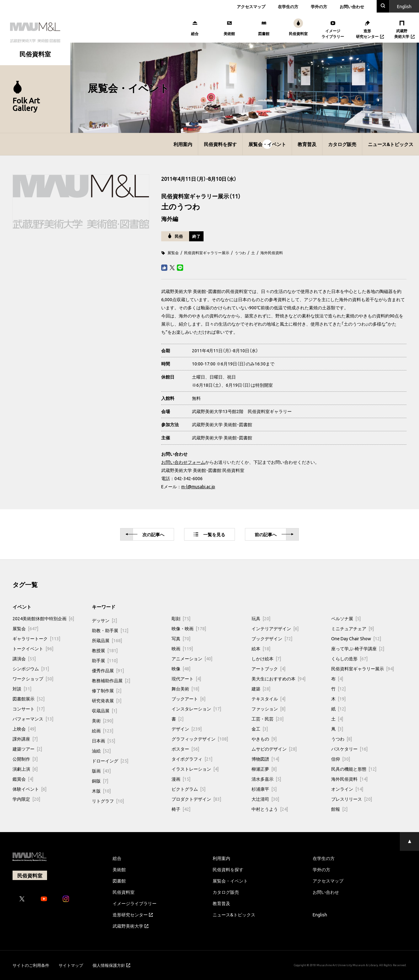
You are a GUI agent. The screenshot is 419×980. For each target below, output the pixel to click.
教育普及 (307, 144)
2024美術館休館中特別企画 (43, 618)
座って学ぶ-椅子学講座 (358, 648)
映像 (181, 668)
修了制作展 (107, 690)
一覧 (209, 534)
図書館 (119, 881)
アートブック (268, 668)
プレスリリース (352, 799)
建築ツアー (27, 749)
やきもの (264, 739)
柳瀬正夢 (264, 769)
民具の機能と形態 (354, 769)
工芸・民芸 (268, 719)
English (320, 914)
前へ (274, 535)
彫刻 (181, 618)
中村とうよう (270, 809)
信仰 (341, 759)
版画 (101, 771)
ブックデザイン (272, 638)
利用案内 (183, 144)
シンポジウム (31, 668)
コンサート (29, 709)
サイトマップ (71, 965)
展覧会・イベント (267, 144)
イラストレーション (195, 769)
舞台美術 (185, 689)
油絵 (101, 751)
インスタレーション (196, 709)
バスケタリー (349, 749)
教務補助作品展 (111, 680)
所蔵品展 (107, 640)
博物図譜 (265, 759)
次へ (145, 535)
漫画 (181, 779)
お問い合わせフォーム (183, 462)
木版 (101, 791)
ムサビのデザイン (274, 749)
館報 (339, 809)
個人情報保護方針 (111, 965)
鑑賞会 (23, 779)
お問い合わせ (352, 6)
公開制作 (25, 759)
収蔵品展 (104, 710)
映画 (182, 648)
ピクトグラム (188, 789)
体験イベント (29, 789)
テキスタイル (268, 699)
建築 (261, 689)
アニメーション (192, 658)
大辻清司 (265, 799)
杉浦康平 (264, 789)
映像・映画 (189, 628)
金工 (260, 729)
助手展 (105, 660)
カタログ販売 (342, 144)
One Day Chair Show (356, 638)
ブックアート (188, 699)
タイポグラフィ (192, 759)
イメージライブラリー (135, 903)
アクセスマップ (251, 6)
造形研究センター (133, 914)
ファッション (268, 709)
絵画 (103, 731)
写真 (181, 638)
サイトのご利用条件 (31, 965)
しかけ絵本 (266, 658)
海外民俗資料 (272, 253)
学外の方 (319, 6)
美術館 (119, 869)
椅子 (181, 809)
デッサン (104, 620)
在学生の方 (288, 6)
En (404, 6)
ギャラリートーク (36, 638)
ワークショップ (33, 679)
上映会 (24, 729)
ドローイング (110, 761)
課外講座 (25, 739)
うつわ (240, 253)
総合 (117, 858)
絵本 (261, 648)
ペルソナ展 (346, 618)
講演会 (24, 658)
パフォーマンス (33, 719)
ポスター (185, 749)
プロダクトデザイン (196, 799)
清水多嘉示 (266, 779)
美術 (103, 721)
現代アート (186, 679)
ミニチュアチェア (353, 628)
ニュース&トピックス (391, 144)
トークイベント (33, 648)
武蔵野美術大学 (130, 926)
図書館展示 (29, 699)
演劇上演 (25, 769)
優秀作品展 (108, 670)
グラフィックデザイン (200, 739)
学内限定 (26, 799)
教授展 (105, 650)
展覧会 (173, 253)
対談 (22, 689)
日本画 (103, 741)
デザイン (187, 729)
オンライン (347, 789)
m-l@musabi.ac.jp (198, 486)
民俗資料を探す (220, 144)
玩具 (261, 618)
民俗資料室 (124, 892)
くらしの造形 (349, 658)
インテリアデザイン (275, 628)
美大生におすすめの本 (278, 679)
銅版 (100, 781)
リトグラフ (108, 801)
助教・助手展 (110, 630)
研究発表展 (107, 700)
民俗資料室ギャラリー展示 (207, 253)
